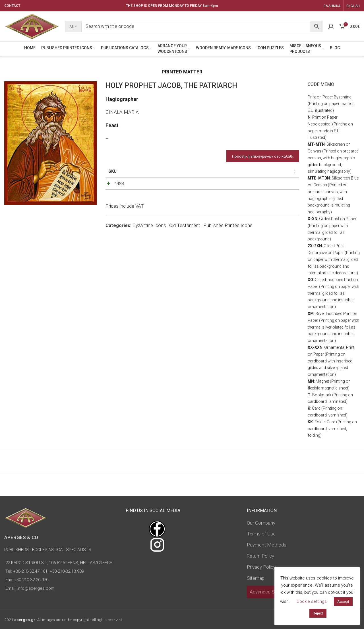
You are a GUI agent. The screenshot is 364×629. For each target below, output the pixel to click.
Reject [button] (318, 613)
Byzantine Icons (149, 251)
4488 (113, 196)
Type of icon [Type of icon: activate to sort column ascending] (191, 178)
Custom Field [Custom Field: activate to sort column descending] (282, 174)
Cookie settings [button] (312, 601)
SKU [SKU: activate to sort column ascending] (112, 171)
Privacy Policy (261, 567)
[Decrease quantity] (234, 197)
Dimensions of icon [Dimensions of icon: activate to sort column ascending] (161, 174)
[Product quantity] (244, 197)
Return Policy (260, 556)
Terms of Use (261, 534)
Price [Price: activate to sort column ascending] (214, 171)
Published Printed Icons (228, 251)
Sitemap (256, 578)
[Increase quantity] (253, 197)
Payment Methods (267, 545)
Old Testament (185, 251)
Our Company (261, 523)
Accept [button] (343, 602)
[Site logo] (32, 26)
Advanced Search (268, 592)
